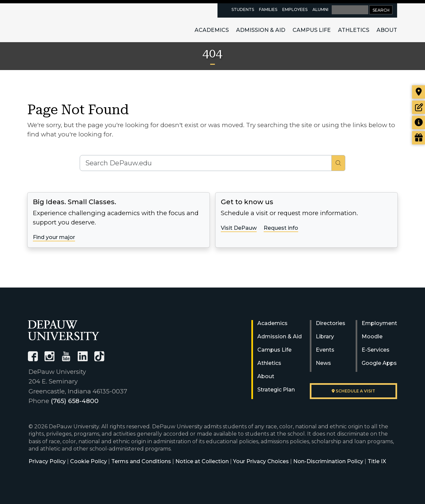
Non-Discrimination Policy (328, 461)
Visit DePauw (239, 228)
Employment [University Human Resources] (379, 323)
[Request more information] (419, 123)
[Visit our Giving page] (419, 138)
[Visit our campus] (419, 92)
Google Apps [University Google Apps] (379, 363)
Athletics (354, 30)
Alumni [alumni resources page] (320, 9)
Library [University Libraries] (325, 336)
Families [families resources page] (268, 9)
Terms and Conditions (141, 461)
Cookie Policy (88, 461)
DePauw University (64, 23)
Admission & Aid (261, 30)
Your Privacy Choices (261, 461)
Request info (281, 228)
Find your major (54, 237)
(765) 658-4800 (75, 401)
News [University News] (323, 363)
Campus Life (312, 30)
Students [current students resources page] (243, 9)
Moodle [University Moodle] (372, 336)
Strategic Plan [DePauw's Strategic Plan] (276, 390)
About (387, 30)
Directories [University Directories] (331, 323)
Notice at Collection (202, 461)
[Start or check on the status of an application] (419, 107)
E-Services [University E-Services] (376, 350)
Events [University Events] (325, 350)
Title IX (377, 461)
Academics (212, 30)
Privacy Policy (47, 461)
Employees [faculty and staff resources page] (295, 9)
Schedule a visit (353, 391)
